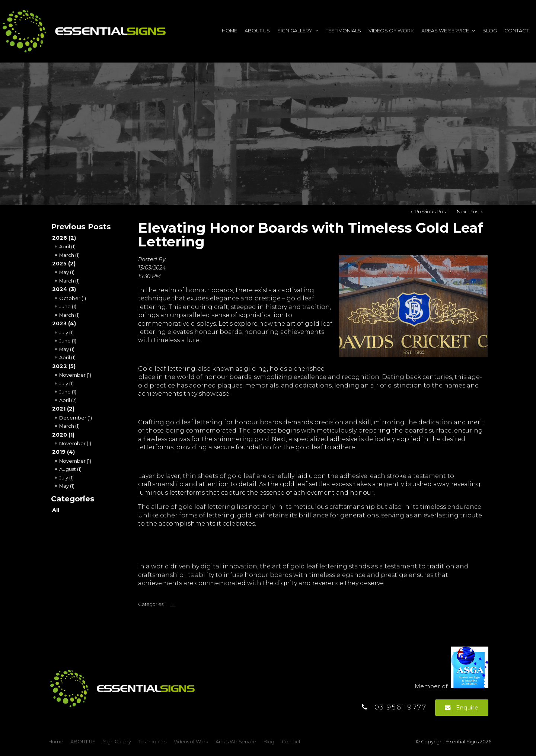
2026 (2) (64, 238)
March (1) (69, 255)
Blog (490, 31)
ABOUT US (257, 31)
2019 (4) (63, 452)
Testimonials (343, 31)
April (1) (67, 246)
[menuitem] (56, 742)
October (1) (73, 298)
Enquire (467, 707)
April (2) (68, 400)
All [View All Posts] (56, 510)
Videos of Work (391, 31)
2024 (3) (64, 289)
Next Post (468, 212)
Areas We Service (445, 31)
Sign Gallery (295, 31)
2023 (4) (64, 323)
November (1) (75, 375)
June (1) (68, 306)
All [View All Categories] (173, 604)
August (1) (70, 469)
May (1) (67, 272)
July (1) (66, 332)
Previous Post (430, 212)
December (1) (76, 418)
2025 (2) (64, 264)
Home (229, 31)
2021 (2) (63, 409)
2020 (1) (63, 435)
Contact (516, 31)
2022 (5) (64, 366)
